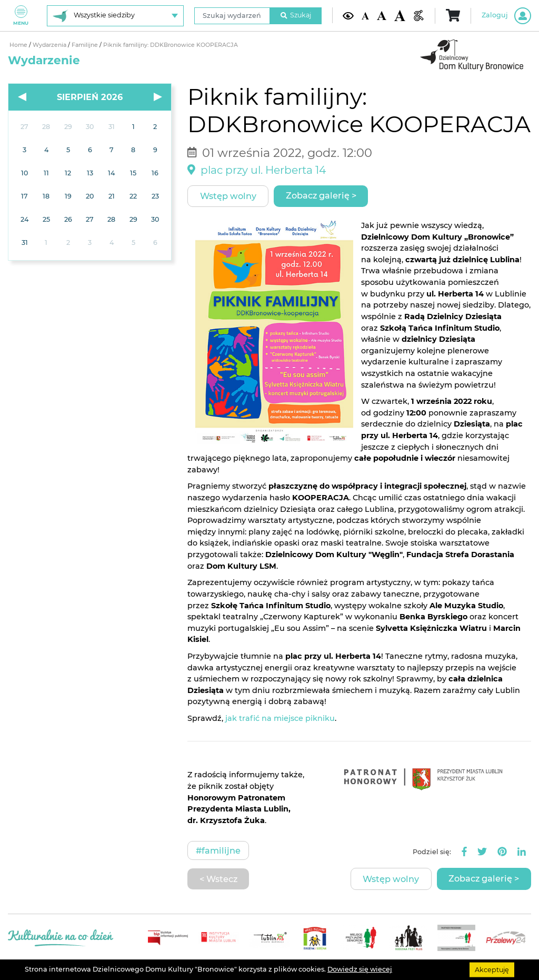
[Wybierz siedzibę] (115, 16)
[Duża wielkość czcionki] (400, 15)
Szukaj (296, 15)
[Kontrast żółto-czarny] (348, 16)
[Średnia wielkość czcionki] (381, 16)
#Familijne (218, 850)
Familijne (86, 45)
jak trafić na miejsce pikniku (280, 718)
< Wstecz (218, 879)
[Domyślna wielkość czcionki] (365, 15)
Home (19, 45)
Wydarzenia (50, 45)
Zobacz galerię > (321, 195)
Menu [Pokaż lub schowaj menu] (21, 16)
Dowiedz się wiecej (360, 969)
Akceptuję (492, 969)
